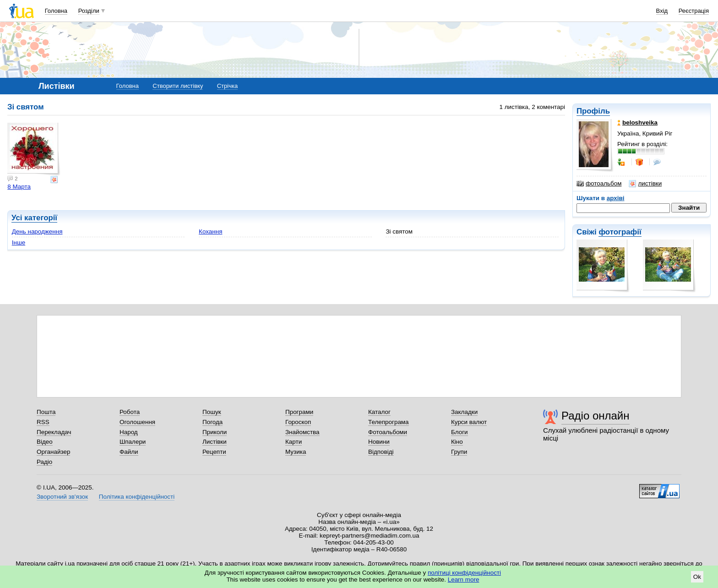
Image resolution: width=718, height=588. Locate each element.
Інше (19, 242)
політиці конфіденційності (464, 573)
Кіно (457, 442)
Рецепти (214, 452)
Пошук (212, 412)
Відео (45, 442)
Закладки (464, 412)
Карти (294, 442)
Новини (379, 442)
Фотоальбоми (388, 432)
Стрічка (227, 86)
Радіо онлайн (596, 416)
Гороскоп (298, 422)
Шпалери (133, 442)
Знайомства (302, 432)
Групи (459, 452)
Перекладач (54, 432)
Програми (299, 412)
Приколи (215, 432)
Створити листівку (178, 86)
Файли (129, 452)
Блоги (460, 432)
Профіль (593, 111)
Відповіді (381, 452)
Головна (56, 11)
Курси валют (469, 422)
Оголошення (137, 422)
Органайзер (53, 452)
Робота (130, 412)
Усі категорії (34, 218)
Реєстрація (694, 11)
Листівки (215, 442)
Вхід (662, 11)
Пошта (46, 412)
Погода (212, 422)
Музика (296, 452)
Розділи (89, 11)
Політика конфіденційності (137, 497)
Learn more (464, 580)
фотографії (620, 232)
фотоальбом (599, 184)
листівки (645, 184)
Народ (129, 432)
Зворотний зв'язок (62, 497)
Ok (697, 577)
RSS (43, 422)
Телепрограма (389, 422)
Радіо (44, 462)
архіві (616, 198)
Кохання (210, 231)
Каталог (379, 412)
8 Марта (19, 187)
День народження (37, 231)
